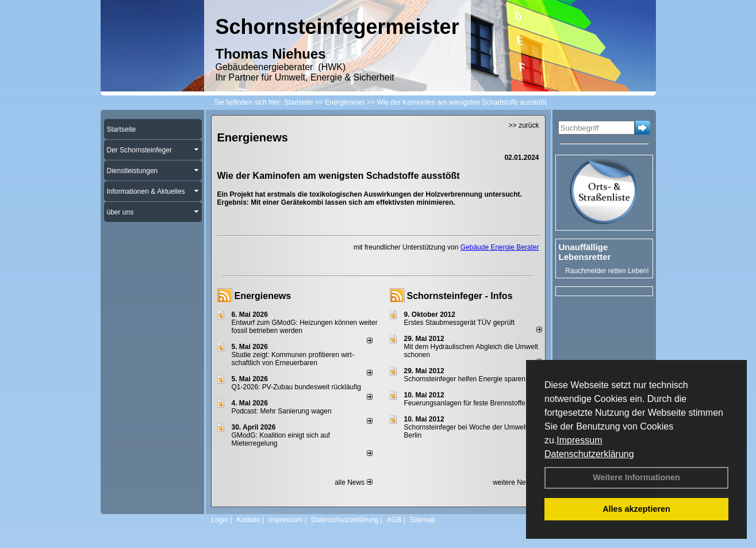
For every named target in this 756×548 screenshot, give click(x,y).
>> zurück (524, 125)
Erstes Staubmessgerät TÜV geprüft (460, 323)
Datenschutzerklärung (589, 454)
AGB (394, 520)
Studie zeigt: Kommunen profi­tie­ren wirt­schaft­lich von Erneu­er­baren (293, 359)
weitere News (517, 482)
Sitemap (423, 520)
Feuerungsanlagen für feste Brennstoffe (465, 403)
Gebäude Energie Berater (500, 247)
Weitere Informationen (636, 477)
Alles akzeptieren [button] (636, 509)
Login (220, 520)
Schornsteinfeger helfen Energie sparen (465, 379)
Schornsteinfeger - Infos (460, 296)
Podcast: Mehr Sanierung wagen (282, 411)
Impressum (579, 440)
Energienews (263, 296)
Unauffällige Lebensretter (585, 252)
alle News (353, 482)
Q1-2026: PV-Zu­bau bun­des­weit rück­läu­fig (296, 387)
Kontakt (249, 520)
